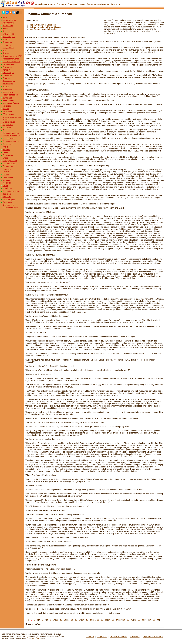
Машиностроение (10, 95)
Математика (8, 92)
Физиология (8, 177)
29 (124, 620)
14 (68, 620)
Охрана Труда (9, 122)
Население (7, 111)
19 (87, 620)
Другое (6, 53)
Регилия (6, 150)
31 (132, 620)
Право (5, 130)
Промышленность (11, 141)
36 (150, 620)
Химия (5, 186)
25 (109, 620)
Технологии (8, 166)
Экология (7, 197)
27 (117, 620)
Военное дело (9, 37)
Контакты (116, 4)
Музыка (6, 109)
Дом (4, 51)
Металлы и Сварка (11, 103)
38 (158, 620)
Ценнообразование (11, 191)
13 (65, 620)
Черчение (7, 194)
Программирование (11, 136)
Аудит (5, 28)
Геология (7, 45)
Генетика (7, 39)
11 (57, 620)
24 (106, 620)
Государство (8, 48)
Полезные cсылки (76, 4)
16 (76, 620)
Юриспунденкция (10, 208)
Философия (8, 180)
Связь (5, 152)
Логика (6, 87)
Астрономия (8, 26)
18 (83, 620)
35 (147, 620)
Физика (6, 175)
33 (139, 620)
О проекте (61, 4)
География (7, 42)
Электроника (8, 205)
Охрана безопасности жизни (12, 118)
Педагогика (8, 125)
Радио (5, 147)
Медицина (7, 98)
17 (80, 620)
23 (102, 620)
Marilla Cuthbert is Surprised (43, 25)
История (6, 70)
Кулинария (7, 75)
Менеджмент (8, 100)
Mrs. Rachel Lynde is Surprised (44, 29)
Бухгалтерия (8, 34)
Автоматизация (9, 20)
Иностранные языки (11, 62)
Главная (90, 637)
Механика (7, 106)
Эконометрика (9, 199)
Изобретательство (11, 59)
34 (143, 620)
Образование (8, 114)
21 (94, 620)
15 (72, 620)
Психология (8, 144)
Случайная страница (45, 4)
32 (135, 620)
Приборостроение (11, 133)
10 (54, 620)
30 (128, 620)
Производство (9, 139)
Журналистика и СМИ (12, 56)
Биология (7, 31)
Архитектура (8, 23)
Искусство (7, 67)
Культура (7, 78)
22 (98, 620)
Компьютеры (8, 73)
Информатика (9, 64)
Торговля (7, 169)
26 (113, 620)
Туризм (6, 172)
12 (61, 620)
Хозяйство (7, 188)
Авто (5, 17)
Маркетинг (7, 89)
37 (154, 620)
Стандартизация (10, 161)
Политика (7, 127)
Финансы (7, 183)
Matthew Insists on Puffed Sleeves (45, 27)
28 (121, 620)
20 (91, 620)
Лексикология (9, 81)
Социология (8, 155)
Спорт (5, 158)
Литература (8, 84)
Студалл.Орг (33, 638)
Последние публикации (98, 4)
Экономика (7, 202)
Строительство (9, 163)
